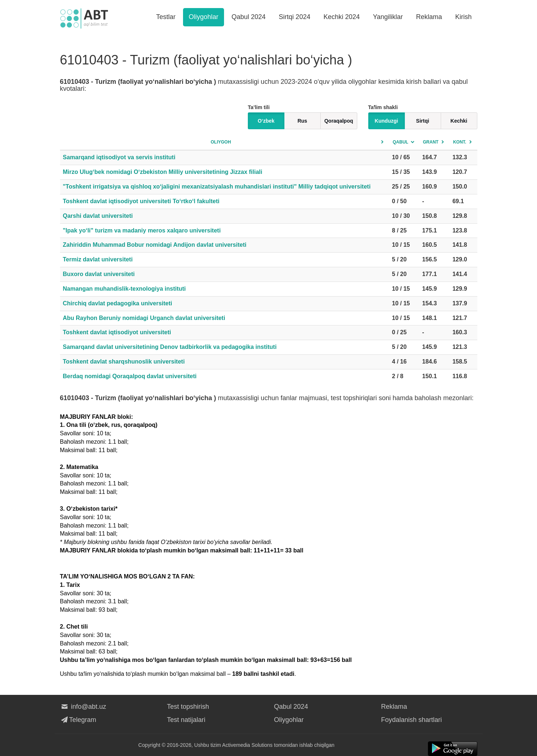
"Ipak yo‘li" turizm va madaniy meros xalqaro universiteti (142, 230)
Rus (302, 121)
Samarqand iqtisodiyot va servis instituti (119, 157)
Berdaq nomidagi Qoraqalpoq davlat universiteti (130, 376)
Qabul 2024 (249, 17)
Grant (431, 142)
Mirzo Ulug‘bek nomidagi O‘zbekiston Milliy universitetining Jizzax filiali (163, 172)
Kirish (463, 17)
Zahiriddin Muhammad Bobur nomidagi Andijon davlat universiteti (155, 245)
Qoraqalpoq (339, 121)
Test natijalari (186, 720)
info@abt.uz (83, 707)
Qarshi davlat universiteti (98, 216)
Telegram (78, 720)
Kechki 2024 (342, 17)
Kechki (459, 121)
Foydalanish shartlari (411, 720)
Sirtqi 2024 (295, 17)
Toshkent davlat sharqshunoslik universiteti (124, 362)
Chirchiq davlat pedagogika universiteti (118, 303)
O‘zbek (266, 121)
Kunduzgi (387, 121)
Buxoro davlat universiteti (99, 274)
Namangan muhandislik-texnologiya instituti (124, 289)
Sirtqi (423, 121)
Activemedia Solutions (247, 745)
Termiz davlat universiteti (98, 259)
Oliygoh (221, 142)
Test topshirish (188, 707)
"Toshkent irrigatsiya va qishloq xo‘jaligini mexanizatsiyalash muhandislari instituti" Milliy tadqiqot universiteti (217, 187)
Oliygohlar (203, 17)
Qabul (401, 142)
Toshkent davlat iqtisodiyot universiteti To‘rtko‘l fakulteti (141, 201)
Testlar (166, 17)
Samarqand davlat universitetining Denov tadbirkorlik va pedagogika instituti (170, 347)
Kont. (460, 142)
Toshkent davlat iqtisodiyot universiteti (117, 332)
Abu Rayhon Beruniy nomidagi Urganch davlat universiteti (144, 318)
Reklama (429, 17)
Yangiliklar (388, 17)
